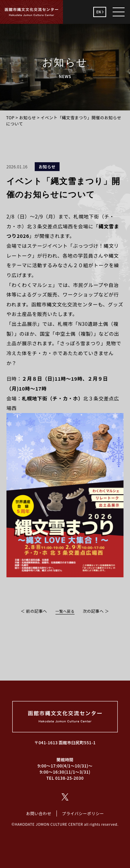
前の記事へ (36, 611)
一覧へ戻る (65, 611)
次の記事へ (93, 611)
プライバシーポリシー (83, 813)
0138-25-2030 (69, 778)
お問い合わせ (38, 813)
